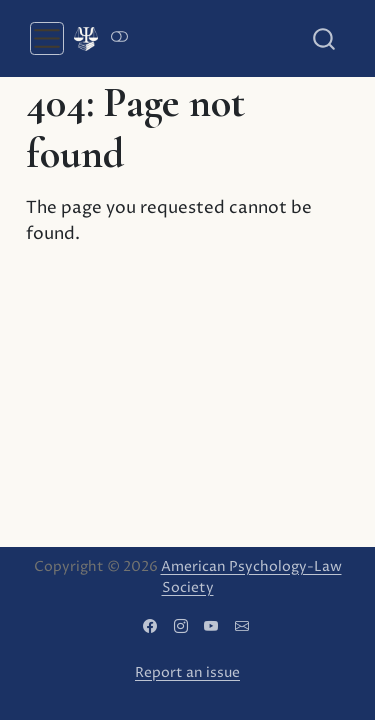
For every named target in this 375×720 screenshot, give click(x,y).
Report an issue (187, 672)
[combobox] (325, 39)
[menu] (47, 39)
